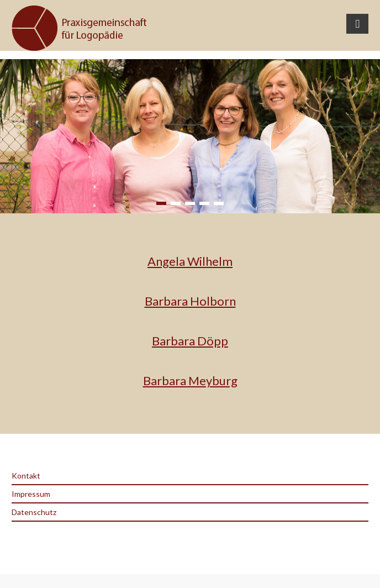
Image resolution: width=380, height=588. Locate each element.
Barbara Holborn (190, 301)
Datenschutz (34, 512)
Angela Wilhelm (190, 261)
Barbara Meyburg (190, 380)
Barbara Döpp (190, 341)
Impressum (31, 494)
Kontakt (26, 476)
